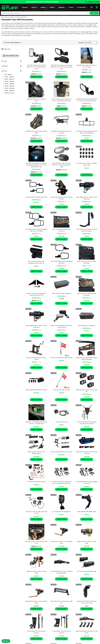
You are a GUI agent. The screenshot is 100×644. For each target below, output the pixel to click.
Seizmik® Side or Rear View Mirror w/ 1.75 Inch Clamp (87, 66)
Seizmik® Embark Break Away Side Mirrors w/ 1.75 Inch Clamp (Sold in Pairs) (36, 67)
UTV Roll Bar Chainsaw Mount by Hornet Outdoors (61, 198)
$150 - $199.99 (8, 79)
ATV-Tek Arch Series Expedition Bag (87, 571)
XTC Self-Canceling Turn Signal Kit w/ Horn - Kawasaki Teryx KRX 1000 (62, 483)
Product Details (36, 77)
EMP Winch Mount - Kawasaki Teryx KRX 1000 (36, 542)
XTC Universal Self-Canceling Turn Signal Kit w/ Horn (87, 483)
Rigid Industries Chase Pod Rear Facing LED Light (87, 453)
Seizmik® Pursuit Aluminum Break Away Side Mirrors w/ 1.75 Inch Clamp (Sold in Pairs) (61, 67)
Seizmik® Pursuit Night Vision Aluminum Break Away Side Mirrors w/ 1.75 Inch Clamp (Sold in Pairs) (36, 165)
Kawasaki (7, 17)
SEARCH (94, 13)
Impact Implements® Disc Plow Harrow (36, 390)
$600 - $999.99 (9, 91)
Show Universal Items (11, 56)
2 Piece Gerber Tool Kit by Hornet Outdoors (36, 632)
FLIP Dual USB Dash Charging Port (61, 512)
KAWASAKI (62, 7)
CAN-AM (35, 7)
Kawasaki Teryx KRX (15, 17)
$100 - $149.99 (9, 77)
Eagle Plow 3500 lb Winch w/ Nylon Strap (87, 542)
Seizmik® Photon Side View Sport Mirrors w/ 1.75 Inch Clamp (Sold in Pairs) (61, 165)
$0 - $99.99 (8, 74)
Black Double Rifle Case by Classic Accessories (87, 262)
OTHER (72, 7)
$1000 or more (9, 93)
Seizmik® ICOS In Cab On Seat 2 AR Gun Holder (36, 132)
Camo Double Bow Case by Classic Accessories (87, 294)
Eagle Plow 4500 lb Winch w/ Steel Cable (36, 572)
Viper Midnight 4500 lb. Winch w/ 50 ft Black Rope (87, 198)
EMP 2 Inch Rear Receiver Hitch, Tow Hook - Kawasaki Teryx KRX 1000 (62, 100)
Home (2, 17)
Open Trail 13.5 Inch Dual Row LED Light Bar (62, 602)
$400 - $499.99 (9, 86)
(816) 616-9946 (92, 2)
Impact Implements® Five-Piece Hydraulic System (36, 453)
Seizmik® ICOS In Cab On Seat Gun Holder (36, 100)
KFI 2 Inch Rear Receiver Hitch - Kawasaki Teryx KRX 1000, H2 (36, 262)
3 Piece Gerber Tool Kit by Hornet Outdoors (62, 632)
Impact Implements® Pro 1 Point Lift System (36, 359)
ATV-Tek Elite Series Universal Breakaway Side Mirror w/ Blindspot (36, 230)
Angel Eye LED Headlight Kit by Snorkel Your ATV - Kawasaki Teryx (36, 423)
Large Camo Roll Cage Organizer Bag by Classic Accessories (87, 359)
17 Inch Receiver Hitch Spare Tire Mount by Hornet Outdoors (87, 230)
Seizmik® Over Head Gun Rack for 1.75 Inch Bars (61, 132)
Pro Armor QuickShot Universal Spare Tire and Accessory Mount (87, 423)
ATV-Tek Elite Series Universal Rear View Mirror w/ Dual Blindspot (87, 132)
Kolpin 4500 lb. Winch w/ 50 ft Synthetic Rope (36, 602)
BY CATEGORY (82, 7)
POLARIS (25, 7)
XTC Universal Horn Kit (62, 422)
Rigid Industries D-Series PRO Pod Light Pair (87, 391)
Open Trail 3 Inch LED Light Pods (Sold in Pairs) (36, 512)
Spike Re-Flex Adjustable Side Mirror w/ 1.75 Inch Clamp (61, 326)
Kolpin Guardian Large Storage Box (62, 293)
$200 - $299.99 (9, 81)
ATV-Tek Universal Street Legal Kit (36, 482)
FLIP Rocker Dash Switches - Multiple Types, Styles (87, 164)
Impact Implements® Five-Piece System (61, 452)
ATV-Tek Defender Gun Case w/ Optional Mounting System (61, 572)
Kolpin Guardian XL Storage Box (87, 326)
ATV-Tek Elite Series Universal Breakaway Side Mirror (61, 262)
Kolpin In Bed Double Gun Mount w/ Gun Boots (87, 632)
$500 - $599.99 (9, 88)
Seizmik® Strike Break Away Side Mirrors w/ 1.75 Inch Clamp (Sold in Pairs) (87, 100)
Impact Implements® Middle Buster (87, 512)
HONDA (53, 7)
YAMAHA (44, 7)
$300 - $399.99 (9, 84)
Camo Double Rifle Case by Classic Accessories (62, 230)
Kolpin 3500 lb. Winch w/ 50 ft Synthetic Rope (61, 542)
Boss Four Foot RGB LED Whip (62, 390)
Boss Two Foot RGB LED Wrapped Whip (62, 358)
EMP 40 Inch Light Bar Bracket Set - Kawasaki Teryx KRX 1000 (36, 294)
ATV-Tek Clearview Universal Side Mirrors (36, 197)
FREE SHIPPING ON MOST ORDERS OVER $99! (42, 2)
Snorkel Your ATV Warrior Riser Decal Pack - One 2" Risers (87, 602)
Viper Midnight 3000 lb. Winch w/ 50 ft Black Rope (36, 326)
